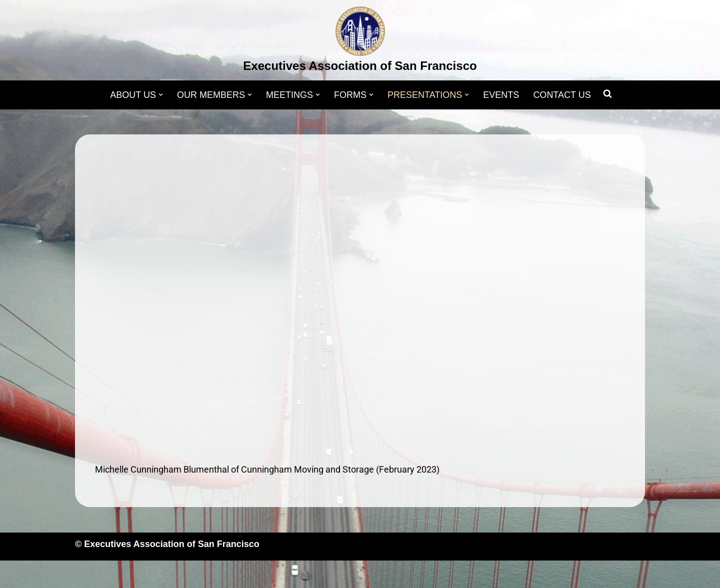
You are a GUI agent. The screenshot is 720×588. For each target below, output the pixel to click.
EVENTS (501, 95)
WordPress (176, 574)
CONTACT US (562, 95)
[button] (161, 95)
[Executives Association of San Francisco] (360, 41)
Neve (85, 574)
